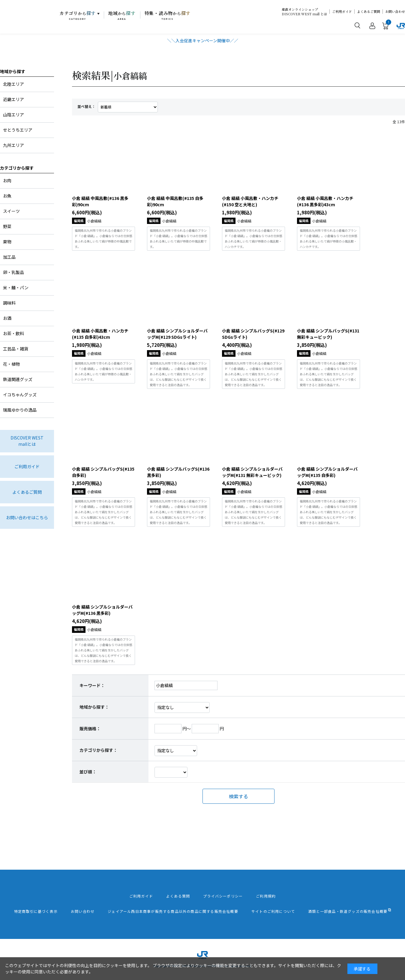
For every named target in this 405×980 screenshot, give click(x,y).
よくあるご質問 (369, 12)
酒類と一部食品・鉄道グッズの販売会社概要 (348, 911)
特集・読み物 (168, 15)
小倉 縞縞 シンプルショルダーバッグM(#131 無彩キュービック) (252, 472)
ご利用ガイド (342, 12)
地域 (122, 15)
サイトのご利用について (273, 911)
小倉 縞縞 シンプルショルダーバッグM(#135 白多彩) (327, 472)
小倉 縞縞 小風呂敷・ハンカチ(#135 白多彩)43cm (100, 334)
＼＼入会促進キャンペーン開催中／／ (203, 40)
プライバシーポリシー (223, 896)
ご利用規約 (266, 896)
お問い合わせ (395, 12)
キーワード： (92, 685)
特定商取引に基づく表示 (36, 911)
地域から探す (13, 71)
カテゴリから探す (17, 168)
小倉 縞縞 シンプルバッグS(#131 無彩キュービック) (328, 334)
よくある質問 (178, 896)
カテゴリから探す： (98, 750)
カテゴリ (78, 15)
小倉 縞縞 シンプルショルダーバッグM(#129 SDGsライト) (177, 334)
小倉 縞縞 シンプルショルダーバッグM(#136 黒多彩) (102, 610)
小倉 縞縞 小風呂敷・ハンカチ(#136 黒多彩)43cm (325, 201)
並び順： (88, 772)
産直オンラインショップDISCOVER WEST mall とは (304, 12)
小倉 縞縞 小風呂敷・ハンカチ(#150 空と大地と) (250, 201)
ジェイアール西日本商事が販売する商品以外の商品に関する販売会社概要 (173, 911)
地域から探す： (94, 707)
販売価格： (90, 728)
